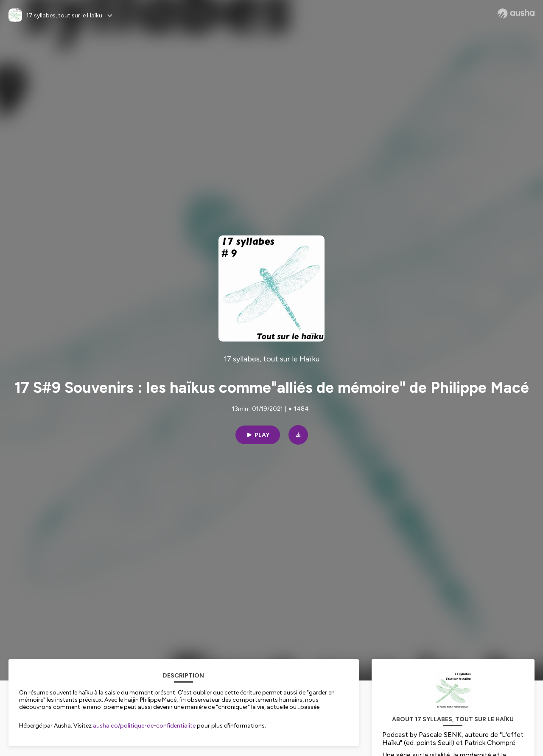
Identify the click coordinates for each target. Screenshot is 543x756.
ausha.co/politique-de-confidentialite (144, 726)
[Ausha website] (516, 14)
